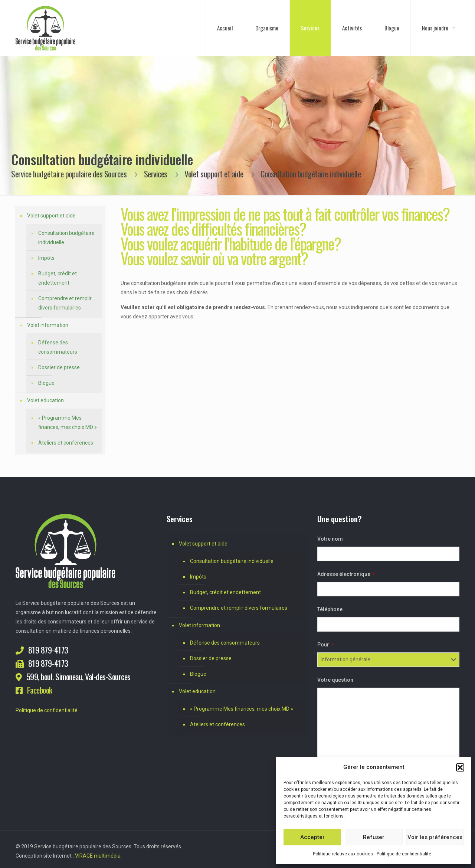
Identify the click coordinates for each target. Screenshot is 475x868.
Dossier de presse (59, 367)
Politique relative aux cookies (343, 854)
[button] (460, 767)
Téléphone (330, 609)
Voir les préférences (435, 837)
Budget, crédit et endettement (58, 278)
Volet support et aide (214, 174)
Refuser (374, 837)
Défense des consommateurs (58, 347)
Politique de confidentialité (404, 854)
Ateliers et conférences (66, 443)
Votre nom (330, 539)
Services (156, 174)
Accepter (312, 837)
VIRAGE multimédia (98, 856)
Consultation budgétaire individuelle (66, 238)
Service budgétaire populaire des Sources (69, 174)
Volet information (48, 325)
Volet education (45, 400)
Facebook (40, 690)
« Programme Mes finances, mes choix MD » (68, 422)
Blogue (46, 383)
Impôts (46, 258)
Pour (325, 645)
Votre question (335, 680)
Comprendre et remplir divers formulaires (65, 303)
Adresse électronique (346, 574)
